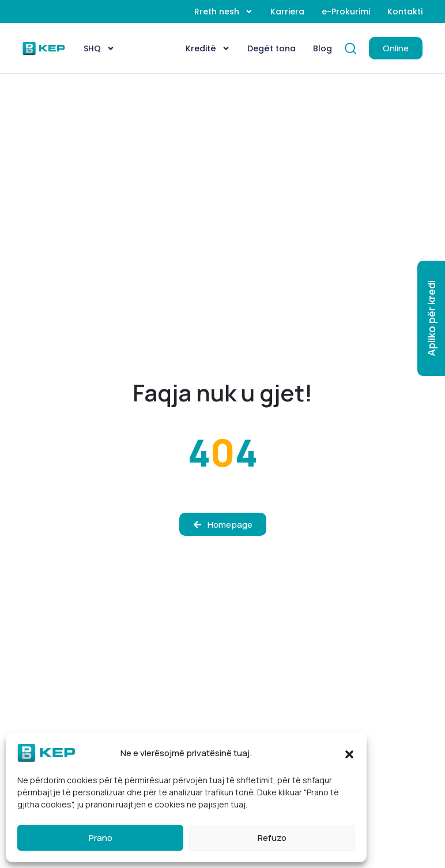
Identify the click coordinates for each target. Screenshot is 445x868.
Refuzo (272, 838)
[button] (349, 753)
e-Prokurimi (346, 12)
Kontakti (405, 12)
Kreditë (208, 48)
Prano (101, 838)
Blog (323, 48)
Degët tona (271, 48)
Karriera (287, 12)
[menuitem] (99, 48)
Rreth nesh (224, 12)
